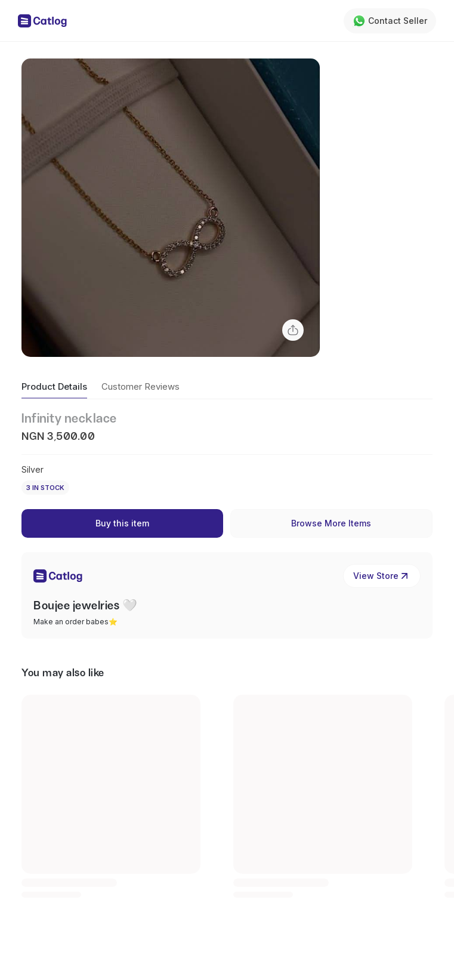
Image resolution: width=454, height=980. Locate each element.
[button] (171, 208)
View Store (382, 576)
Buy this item (122, 523)
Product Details (54, 386)
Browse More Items (331, 523)
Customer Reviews (140, 386)
